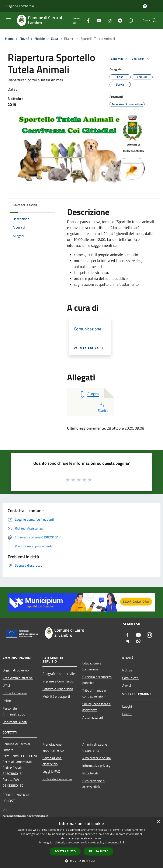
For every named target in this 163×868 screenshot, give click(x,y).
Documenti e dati (15, 722)
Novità (25, 39)
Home (9, 39)
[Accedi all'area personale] (145, 6)
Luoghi (127, 706)
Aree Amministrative (18, 678)
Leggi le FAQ (51, 771)
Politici (7, 701)
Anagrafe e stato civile (59, 674)
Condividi (120, 59)
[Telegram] (118, 20)
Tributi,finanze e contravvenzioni (94, 693)
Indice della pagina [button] (25, 205)
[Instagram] (108, 20)
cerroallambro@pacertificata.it (25, 816)
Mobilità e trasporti (56, 696)
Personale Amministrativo (14, 711)
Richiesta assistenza (57, 779)
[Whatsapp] (129, 20)
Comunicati (130, 678)
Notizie (40, 39)
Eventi (127, 714)
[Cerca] (154, 20)
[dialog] (81, 843)
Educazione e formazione (92, 666)
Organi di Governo (16, 670)
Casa (54, 39)
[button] (81, 861)
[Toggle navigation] (8, 20)
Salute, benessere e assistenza (96, 707)
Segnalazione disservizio (52, 761)
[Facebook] (87, 20)
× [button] (158, 822)
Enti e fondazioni (15, 693)
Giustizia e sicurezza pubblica (97, 680)
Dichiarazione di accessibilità (94, 784)
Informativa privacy (96, 765)
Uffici (6, 685)
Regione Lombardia (20, 6)
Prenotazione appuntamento (53, 747)
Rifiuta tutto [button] (99, 851)
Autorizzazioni (93, 717)
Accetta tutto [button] (65, 851)
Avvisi (127, 685)
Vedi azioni (141, 59)
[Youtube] (97, 20)
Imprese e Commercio (58, 681)
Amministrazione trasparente (95, 747)
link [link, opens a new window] (122, 842)
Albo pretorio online (97, 758)
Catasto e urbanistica (58, 689)
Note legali (90, 773)
